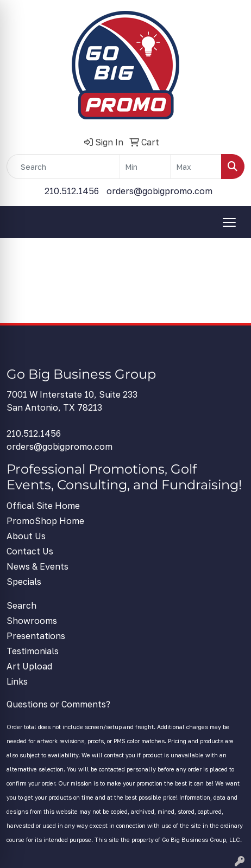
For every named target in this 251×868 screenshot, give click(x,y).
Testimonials (33, 651)
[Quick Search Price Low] (145, 167)
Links (17, 681)
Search (21, 605)
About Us (26, 536)
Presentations (36, 636)
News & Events (37, 566)
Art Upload (29, 666)
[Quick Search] (63, 167)
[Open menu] (229, 222)
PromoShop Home (45, 521)
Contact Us (30, 551)
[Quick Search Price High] (196, 167)
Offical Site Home (43, 506)
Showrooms (32, 621)
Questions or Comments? (58, 704)
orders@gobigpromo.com (159, 191)
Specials (24, 582)
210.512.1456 (72, 191)
